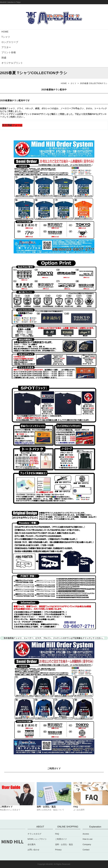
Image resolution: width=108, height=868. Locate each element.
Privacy (58, 850)
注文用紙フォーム (12, 125)
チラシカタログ (34, 834)
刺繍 (4, 58)
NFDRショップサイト (37, 839)
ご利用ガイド (61, 839)
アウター (6, 47)
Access (86, 834)
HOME (5, 32)
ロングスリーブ (10, 42)
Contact (86, 850)
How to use (87, 839)
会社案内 (31, 844)
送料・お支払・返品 (64, 844)
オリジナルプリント (12, 63)
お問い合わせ (33, 850)
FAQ (57, 834)
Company (87, 844)
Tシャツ (6, 37)
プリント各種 (9, 52)
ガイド (73, 83)
